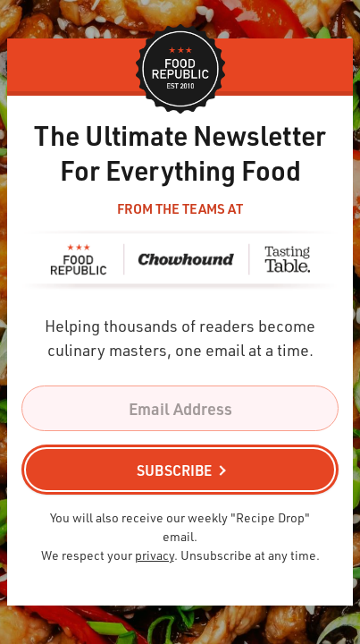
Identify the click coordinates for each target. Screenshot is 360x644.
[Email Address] (180, 408)
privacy (155, 555)
